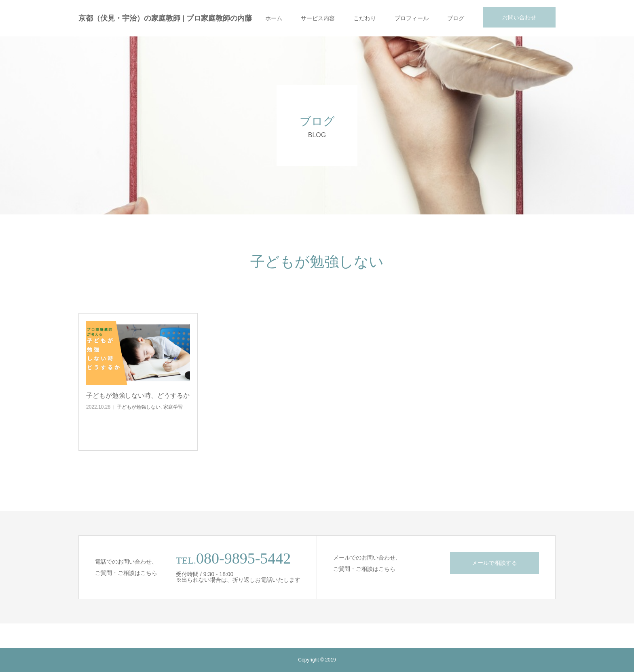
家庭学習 (173, 407)
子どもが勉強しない (139, 407)
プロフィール (412, 18)
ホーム (274, 18)
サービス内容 (318, 18)
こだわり (365, 18)
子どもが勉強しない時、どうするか (138, 395)
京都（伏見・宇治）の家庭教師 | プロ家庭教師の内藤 (165, 18)
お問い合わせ (519, 17)
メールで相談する (495, 563)
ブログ (456, 18)
